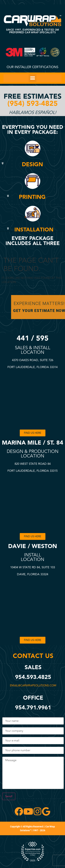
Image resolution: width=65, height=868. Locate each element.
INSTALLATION (34, 230)
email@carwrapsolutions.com (34, 686)
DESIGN (32, 165)
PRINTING (32, 197)
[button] (32, 78)
